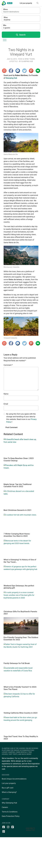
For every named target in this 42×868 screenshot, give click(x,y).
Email (6, 404)
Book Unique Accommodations (14, 779)
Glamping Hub (27, 61)
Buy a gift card (8, 788)
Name (6, 394)
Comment (8, 365)
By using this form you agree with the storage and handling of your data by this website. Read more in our (21, 418)
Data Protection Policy (11, 816)
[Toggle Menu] (5, 40)
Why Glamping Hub (9, 803)
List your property (26, 3)
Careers (5, 807)
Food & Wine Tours (26, 59)
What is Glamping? (9, 792)
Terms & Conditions (10, 812)
